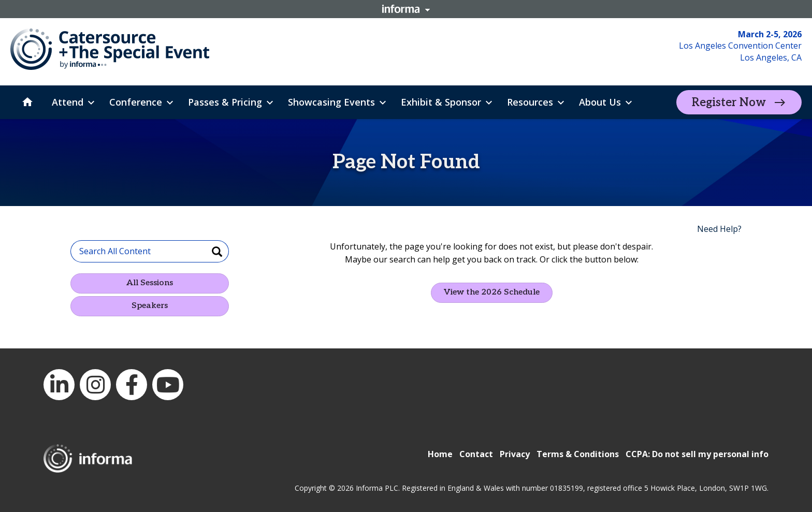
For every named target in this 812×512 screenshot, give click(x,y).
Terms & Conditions (578, 454)
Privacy (515, 454)
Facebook (132, 385)
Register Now (729, 103)
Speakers (150, 306)
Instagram (95, 385)
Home (440, 454)
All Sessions (150, 283)
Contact (476, 454)
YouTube (168, 385)
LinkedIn (59, 385)
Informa (406, 9)
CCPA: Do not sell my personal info (697, 454)
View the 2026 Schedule (492, 292)
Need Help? (719, 229)
